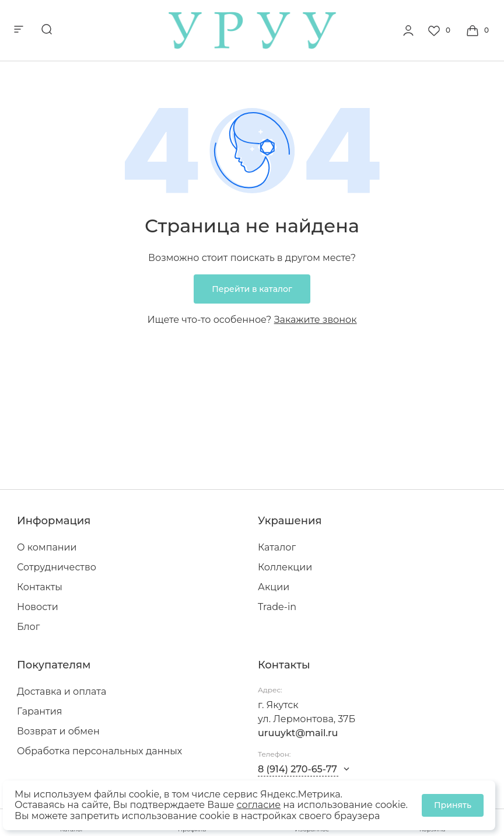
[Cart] (479, 30)
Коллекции (285, 567)
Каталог (277, 547)
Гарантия (39, 711)
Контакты (40, 587)
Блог (28, 627)
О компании (47, 547)
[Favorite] (440, 30)
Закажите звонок (316, 320)
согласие (259, 805)
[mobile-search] (47, 30)
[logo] (252, 46)
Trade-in (277, 607)
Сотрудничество (57, 567)
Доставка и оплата (62, 692)
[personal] (408, 30)
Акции (274, 587)
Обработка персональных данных (99, 751)
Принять (453, 805)
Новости (38, 607)
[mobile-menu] (19, 30)
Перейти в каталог (252, 289)
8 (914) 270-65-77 (297, 769)
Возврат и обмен (58, 731)
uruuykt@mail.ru (298, 733)
